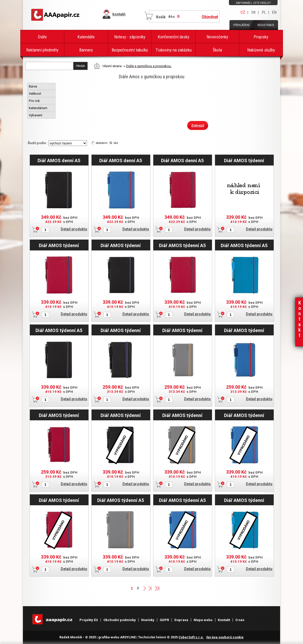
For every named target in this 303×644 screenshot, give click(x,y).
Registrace (266, 25)
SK (253, 12)
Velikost (35, 94)
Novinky (148, 620)
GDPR (164, 620)
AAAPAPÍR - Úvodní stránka (56, 15)
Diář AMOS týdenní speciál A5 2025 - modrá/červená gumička (244, 415)
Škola (217, 50)
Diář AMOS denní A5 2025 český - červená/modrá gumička (182, 160)
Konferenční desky (173, 37)
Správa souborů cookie (225, 637)
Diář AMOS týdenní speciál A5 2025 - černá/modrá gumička (121, 415)
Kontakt (224, 620)
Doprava (181, 620)
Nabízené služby (261, 50)
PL (264, 12)
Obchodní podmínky (120, 620)
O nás (240, 620)
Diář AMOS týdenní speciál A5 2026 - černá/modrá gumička (121, 245)
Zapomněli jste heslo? (253, 3)
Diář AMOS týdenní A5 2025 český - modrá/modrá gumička (244, 245)
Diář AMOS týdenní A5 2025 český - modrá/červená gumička (182, 500)
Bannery (86, 50)
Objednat (210, 17)
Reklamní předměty (42, 50)
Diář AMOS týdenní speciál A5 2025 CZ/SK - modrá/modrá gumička (244, 500)
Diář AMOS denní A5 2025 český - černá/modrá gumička (59, 160)
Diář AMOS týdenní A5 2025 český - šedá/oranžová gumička (121, 500)
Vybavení (36, 115)
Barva (33, 86)
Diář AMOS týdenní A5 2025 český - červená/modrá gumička (182, 245)
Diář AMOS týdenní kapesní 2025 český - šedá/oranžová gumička (182, 330)
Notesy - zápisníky (130, 37)
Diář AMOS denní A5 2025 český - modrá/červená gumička (121, 160)
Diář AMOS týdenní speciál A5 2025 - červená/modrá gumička (59, 500)
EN (274, 12)
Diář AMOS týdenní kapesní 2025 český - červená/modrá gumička (59, 415)
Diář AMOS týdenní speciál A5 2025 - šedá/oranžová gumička (182, 415)
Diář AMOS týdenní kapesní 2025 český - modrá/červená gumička (244, 330)
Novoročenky (217, 37)
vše (116, 143)
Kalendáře (86, 37)
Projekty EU (89, 620)
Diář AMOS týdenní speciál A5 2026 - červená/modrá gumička (59, 245)
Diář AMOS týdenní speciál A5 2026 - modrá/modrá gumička (244, 160)
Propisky (261, 37)
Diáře (42, 37)
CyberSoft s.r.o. (191, 637)
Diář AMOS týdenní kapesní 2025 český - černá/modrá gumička (121, 330)
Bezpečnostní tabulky (130, 50)
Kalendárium (38, 108)
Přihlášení (241, 25)
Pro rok (35, 101)
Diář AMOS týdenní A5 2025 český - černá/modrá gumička (59, 330)
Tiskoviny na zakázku (174, 50)
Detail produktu (74, 229)
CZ (243, 12)
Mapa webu (203, 620)
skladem (102, 143)
